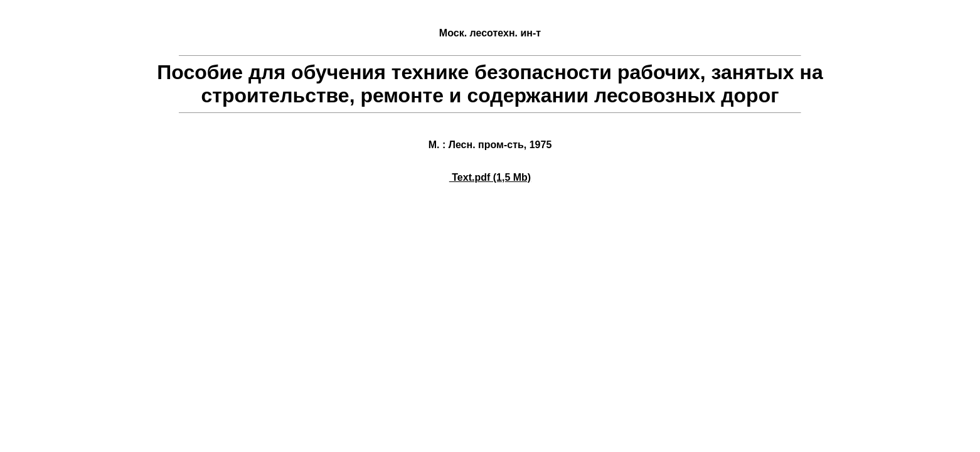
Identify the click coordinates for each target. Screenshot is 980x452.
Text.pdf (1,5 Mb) (490, 177)
